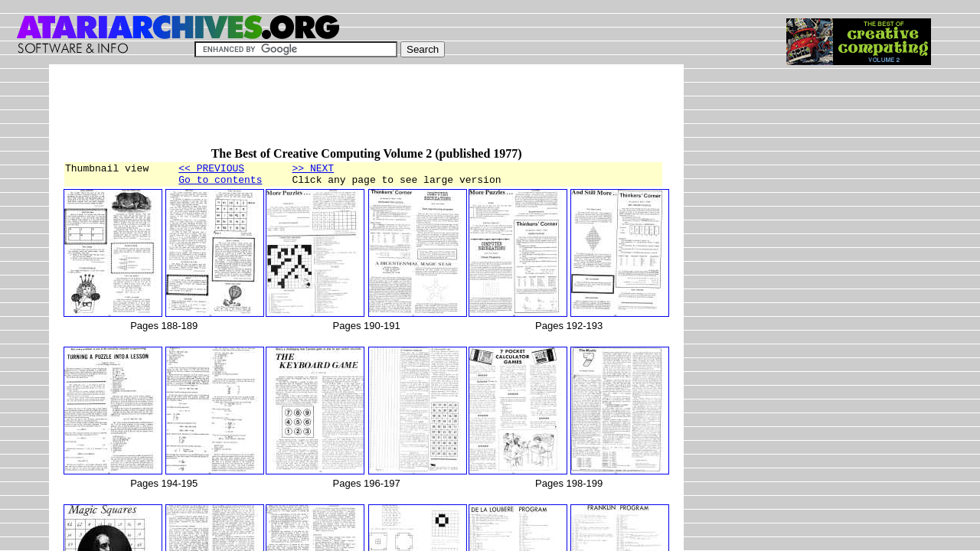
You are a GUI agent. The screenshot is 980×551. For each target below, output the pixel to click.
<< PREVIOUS (211, 170)
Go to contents (220, 184)
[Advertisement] (341, 112)
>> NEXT (313, 170)
